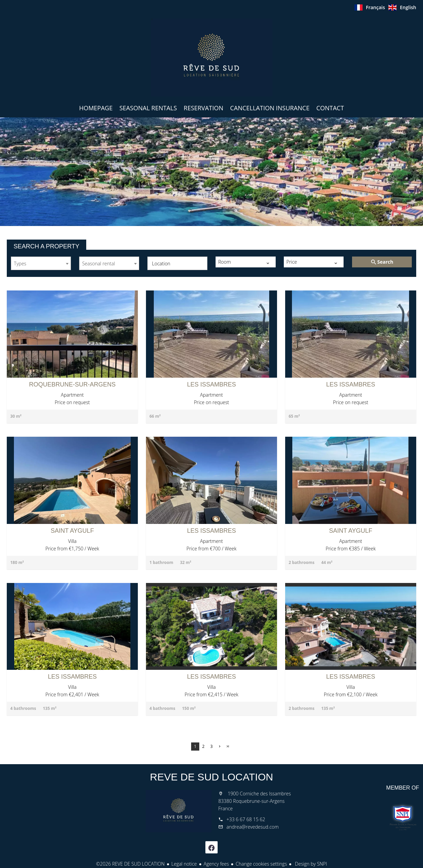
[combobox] (41, 263)
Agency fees (216, 864)
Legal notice (184, 864)
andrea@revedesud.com (253, 827)
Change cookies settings (261, 864)
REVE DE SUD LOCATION (212, 777)
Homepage (211, 57)
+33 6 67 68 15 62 (246, 819)
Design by (310, 864)
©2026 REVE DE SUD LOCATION (130, 864)
